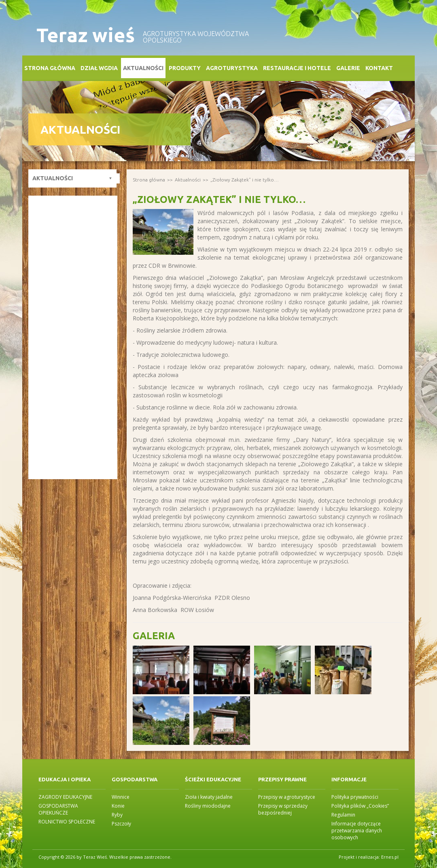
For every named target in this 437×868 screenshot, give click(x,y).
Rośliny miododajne (208, 806)
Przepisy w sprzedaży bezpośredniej (283, 809)
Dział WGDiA (99, 68)
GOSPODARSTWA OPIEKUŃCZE (58, 809)
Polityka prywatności (355, 797)
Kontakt (379, 68)
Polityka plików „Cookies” (360, 806)
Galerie (348, 68)
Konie (118, 806)
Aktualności (143, 68)
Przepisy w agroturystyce (287, 797)
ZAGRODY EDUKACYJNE (65, 797)
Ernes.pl (390, 857)
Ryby (117, 815)
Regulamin (343, 815)
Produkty (185, 68)
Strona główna (50, 68)
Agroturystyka (232, 68)
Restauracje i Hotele (297, 68)
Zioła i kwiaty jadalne (209, 797)
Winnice (121, 797)
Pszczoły (121, 824)
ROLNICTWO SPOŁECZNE (67, 822)
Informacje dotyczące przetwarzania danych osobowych (357, 831)
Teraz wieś (86, 35)
